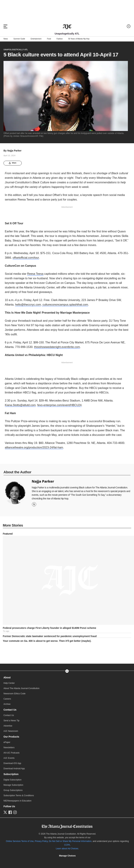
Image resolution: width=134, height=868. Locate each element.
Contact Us (10, 710)
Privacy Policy (41, 841)
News (6, 39)
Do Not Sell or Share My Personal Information (70, 841)
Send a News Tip (11, 721)
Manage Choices (67, 856)
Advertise (8, 726)
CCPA (67, 845)
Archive (7, 704)
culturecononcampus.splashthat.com (65, 305)
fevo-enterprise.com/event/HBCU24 (59, 405)
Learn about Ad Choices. (67, 849)
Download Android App (14, 769)
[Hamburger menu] (5, 26)
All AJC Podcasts (11, 753)
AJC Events (9, 758)
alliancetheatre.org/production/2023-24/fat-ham (34, 447)
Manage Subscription (13, 785)
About (7, 677)
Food (49, 39)
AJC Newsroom (11, 731)
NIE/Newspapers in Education (17, 801)
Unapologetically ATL (16, 50)
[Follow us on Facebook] (10, 812)
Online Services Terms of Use (20, 841)
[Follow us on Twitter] (5, 812)
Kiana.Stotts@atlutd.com (20, 405)
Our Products (11, 737)
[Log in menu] (129, 26)
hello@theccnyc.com (28, 305)
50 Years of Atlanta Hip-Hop (79, 39)
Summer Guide (19, 39)
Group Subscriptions (13, 790)
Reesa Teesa (35, 274)
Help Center (9, 683)
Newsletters (9, 748)
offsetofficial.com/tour (26, 258)
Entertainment (36, 39)
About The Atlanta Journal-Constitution (21, 688)
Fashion (60, 39)
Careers (7, 699)
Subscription (11, 774)
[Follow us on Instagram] (15, 812)
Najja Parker (14, 151)
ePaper (7, 742)
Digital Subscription (13, 780)
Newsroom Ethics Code (14, 694)
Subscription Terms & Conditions (19, 796)
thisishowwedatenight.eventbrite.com (57, 347)
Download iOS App (12, 763)
